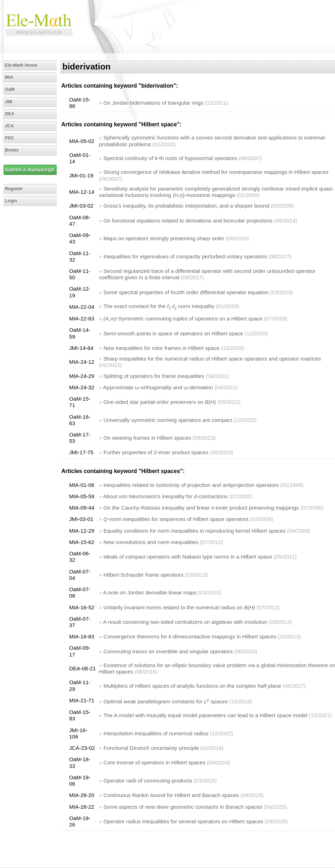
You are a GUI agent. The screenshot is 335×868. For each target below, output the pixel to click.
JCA (9, 126)
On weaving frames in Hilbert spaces (147, 438)
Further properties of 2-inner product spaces (156, 452)
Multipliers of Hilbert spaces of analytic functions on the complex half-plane (192, 686)
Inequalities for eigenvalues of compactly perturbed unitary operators (185, 256)
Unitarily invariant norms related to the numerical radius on (179, 607)
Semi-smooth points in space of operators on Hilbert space (173, 333)
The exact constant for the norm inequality (159, 306)
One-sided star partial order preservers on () (160, 402)
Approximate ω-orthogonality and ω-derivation (158, 387)
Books (12, 150)
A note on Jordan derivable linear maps (150, 592)
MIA (9, 77)
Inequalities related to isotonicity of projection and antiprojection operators (191, 485)
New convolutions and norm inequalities (151, 542)
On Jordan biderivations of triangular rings (153, 103)
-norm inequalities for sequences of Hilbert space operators (176, 519)
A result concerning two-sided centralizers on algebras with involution (185, 622)
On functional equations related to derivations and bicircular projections (188, 221)
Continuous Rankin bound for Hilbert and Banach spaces (171, 795)
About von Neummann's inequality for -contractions (166, 496)
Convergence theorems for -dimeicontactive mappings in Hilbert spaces (190, 636)
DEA (10, 114)
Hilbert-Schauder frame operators (143, 575)
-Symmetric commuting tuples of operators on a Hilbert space (183, 318)
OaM (10, 89)
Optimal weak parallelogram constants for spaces (166, 701)
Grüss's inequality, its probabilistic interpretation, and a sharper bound (186, 206)
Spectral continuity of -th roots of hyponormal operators (170, 158)
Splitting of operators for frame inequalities (154, 376)
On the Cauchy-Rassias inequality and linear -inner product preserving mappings (201, 508)
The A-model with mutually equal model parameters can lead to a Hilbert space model (205, 715)
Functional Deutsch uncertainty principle (151, 748)
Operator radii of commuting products (148, 781)
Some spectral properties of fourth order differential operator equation (186, 292)
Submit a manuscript (29, 170)
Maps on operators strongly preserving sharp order (164, 238)
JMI (9, 102)
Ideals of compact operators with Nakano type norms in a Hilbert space (188, 557)
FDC (10, 138)
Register (14, 189)
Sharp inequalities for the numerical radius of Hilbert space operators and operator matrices (212, 359)
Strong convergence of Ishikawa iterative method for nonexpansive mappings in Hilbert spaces (216, 172)
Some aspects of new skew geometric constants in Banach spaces (183, 807)
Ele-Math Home (21, 65)
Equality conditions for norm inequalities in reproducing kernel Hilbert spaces (195, 531)
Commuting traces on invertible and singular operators (168, 651)
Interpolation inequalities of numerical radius (156, 733)
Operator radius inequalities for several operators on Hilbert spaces (183, 821)
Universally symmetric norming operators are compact (168, 420)
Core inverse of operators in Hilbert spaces (155, 762)
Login (11, 201)
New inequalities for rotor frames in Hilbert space (162, 348)
